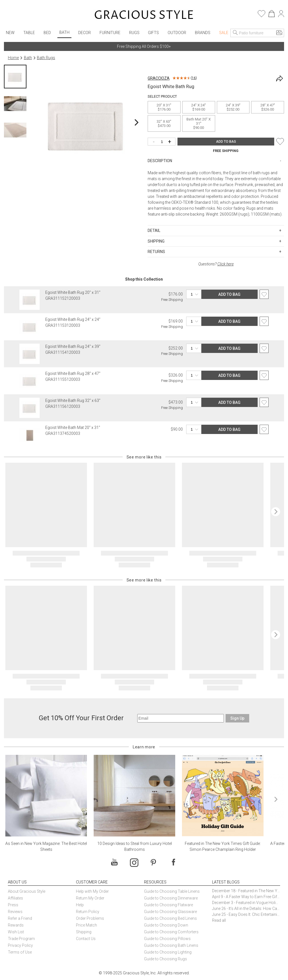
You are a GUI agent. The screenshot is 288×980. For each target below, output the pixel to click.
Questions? (216, 264)
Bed (47, 33)
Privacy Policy (20, 945)
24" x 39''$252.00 (233, 107)
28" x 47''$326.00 (268, 107)
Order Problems (90, 918)
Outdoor (177, 33)
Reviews (15, 912)
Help (80, 905)
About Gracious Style (27, 891)
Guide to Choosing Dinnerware (171, 898)
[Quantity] (163, 142)
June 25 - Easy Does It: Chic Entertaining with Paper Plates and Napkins (246, 914)
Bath (64, 32)
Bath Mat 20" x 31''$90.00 (199, 123)
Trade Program (21, 939)
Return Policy (88, 912)
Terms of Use (20, 952)
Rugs (134, 33)
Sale (224, 33)
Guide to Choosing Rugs (166, 959)
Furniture (110, 33)
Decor (85, 33)
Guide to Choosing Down (166, 925)
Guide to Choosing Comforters (171, 932)
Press (13, 905)
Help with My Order (92, 891)
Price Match (86, 925)
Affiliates (15, 898)
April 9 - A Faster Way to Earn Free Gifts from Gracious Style (246, 897)
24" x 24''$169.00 (199, 107)
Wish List (16, 932)
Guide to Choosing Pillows (168, 939)
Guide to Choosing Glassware (170, 912)
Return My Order (90, 898)
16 (194, 78)
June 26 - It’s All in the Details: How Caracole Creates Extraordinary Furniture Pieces (246, 909)
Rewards (16, 925)
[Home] (144, 15)
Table (29, 33)
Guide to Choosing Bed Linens (170, 918)
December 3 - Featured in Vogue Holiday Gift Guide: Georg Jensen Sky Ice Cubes (246, 903)
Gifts (153, 33)
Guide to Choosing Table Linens (172, 891)
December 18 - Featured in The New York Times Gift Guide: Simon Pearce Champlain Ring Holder (246, 891)
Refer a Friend (20, 918)
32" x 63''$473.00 (164, 124)
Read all (219, 920)
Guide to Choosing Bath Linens (171, 945)
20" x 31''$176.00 (164, 107)
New (10, 33)
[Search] (235, 33)
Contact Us (86, 939)
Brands (203, 33)
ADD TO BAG (226, 142)
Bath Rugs (46, 58)
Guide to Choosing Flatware (168, 905)
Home (13, 58)
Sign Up (237, 718)
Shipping (84, 932)
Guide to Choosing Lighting (168, 952)
